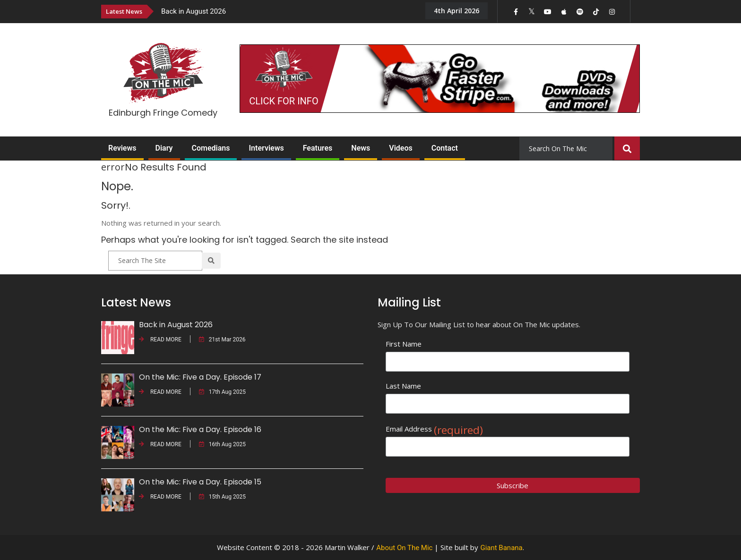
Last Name (403, 386)
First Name (404, 344)
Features (318, 148)
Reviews (122, 148)
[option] (285, 11)
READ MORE (160, 339)
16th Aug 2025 (222, 444)
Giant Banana (501, 548)
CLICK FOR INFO (284, 101)
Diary (164, 148)
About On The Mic (404, 548)
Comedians (211, 148)
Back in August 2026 (194, 11)
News (361, 148)
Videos (401, 148)
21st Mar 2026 (222, 339)
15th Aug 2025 (222, 497)
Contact (445, 148)
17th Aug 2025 (222, 392)
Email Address (434, 429)
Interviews (266, 148)
